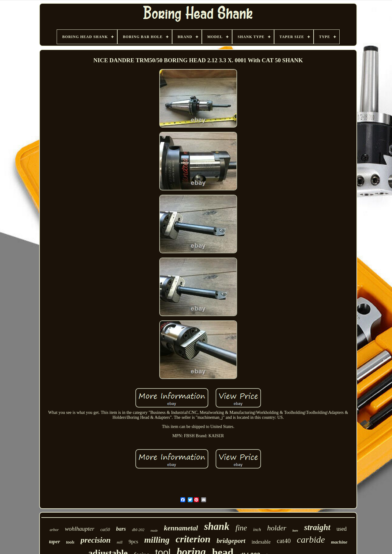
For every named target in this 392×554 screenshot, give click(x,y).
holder (277, 528)
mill (120, 542)
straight (317, 527)
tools (70, 542)
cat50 (105, 530)
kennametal (181, 528)
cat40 (284, 541)
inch (257, 529)
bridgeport (231, 541)
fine (241, 528)
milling (157, 540)
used (342, 529)
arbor (54, 530)
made (154, 530)
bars (121, 529)
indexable (261, 542)
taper (55, 542)
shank (217, 526)
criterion (193, 539)
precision (96, 540)
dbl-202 (138, 530)
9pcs (133, 542)
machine (339, 542)
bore (295, 531)
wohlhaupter (80, 529)
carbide (311, 539)
